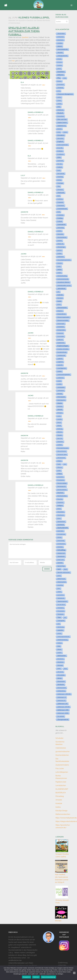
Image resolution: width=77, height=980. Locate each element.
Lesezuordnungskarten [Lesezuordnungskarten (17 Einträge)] (64, 374)
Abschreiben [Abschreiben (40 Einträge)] (61, 33)
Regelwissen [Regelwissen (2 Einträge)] (60, 502)
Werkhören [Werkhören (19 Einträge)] (61, 662)
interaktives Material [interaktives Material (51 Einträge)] (63, 282)
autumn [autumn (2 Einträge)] (59, 69)
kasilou (58, 807)
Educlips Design (62, 811)
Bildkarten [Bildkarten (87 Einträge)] (61, 75)
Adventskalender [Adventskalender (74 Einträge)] (63, 49)
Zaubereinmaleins (62, 765)
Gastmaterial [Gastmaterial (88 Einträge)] (61, 224)
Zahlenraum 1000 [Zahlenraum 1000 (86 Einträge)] (63, 710)
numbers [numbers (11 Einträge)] (60, 445)
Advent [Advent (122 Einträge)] (60, 46)
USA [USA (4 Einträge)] (59, 624)
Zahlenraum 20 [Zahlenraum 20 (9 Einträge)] (61, 700)
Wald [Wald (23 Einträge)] (59, 646)
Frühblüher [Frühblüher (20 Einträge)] (60, 215)
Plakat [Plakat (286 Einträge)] (60, 474)
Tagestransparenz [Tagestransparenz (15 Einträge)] (62, 601)
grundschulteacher (63, 752)
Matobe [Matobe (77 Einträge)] (60, 403)
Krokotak (59, 803)
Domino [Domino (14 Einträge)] (60, 129)
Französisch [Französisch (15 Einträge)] (61, 205)
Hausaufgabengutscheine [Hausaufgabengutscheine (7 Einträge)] (64, 260)
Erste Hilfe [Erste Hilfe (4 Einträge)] (60, 148)
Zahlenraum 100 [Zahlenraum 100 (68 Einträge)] (62, 704)
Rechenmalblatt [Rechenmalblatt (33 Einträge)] (62, 483)
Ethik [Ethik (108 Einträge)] (59, 157)
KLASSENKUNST (62, 789)
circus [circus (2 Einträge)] (59, 91)
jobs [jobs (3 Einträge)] (58, 292)
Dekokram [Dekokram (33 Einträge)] (60, 110)
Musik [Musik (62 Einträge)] (59, 426)
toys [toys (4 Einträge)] (65, 617)
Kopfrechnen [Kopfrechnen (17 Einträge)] (61, 343)
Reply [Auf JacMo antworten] (43, 257)
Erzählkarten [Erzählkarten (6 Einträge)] (61, 154)
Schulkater (60, 738)
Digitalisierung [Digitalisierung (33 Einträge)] (62, 126)
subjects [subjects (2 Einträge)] (59, 592)
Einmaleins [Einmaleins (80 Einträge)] (61, 135)
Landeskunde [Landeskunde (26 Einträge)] (61, 355)
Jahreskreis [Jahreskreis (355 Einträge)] (61, 288)
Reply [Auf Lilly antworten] (44, 178)
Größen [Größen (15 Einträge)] (60, 253)
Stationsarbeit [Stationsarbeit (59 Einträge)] (62, 582)
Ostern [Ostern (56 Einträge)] (60, 461)
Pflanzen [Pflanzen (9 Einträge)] (60, 467)
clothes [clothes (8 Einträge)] (59, 97)
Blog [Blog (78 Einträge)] (59, 78)
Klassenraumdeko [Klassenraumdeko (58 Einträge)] (63, 320)
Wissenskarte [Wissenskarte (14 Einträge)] (61, 681)
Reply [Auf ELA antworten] (44, 85)
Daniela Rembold (43, 20)
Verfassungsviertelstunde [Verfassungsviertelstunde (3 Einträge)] (63, 637)
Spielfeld (25, 37)
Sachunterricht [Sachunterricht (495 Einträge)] (63, 528)
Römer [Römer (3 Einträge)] (59, 518)
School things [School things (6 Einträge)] (61, 541)
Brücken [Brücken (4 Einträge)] (59, 81)
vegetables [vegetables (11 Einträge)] (60, 630)
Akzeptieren (27, 977)
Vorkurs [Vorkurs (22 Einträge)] (60, 643)
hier (13, 61)
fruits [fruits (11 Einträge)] (59, 212)
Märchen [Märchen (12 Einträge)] (60, 432)
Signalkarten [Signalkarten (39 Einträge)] (61, 556)
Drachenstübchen (62, 755)
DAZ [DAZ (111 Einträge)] (59, 107)
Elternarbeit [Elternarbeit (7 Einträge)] (60, 138)
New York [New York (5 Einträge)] (60, 438)
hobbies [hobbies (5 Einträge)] (59, 273)
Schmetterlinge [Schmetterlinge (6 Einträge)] (61, 534)
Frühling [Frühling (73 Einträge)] (60, 218)
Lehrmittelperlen (62, 772)
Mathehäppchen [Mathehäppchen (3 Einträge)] (61, 400)
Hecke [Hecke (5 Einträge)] (59, 266)
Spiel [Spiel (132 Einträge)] (59, 569)
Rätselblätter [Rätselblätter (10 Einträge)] (61, 512)
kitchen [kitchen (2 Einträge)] (59, 304)
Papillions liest (61, 782)
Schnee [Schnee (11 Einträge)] (59, 537)
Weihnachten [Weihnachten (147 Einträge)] (62, 656)
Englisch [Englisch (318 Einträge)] (60, 141)
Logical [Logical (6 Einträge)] (59, 381)
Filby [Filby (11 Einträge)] (59, 186)
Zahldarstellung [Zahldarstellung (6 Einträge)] (61, 691)
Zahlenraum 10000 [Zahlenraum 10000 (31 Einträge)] (63, 713)
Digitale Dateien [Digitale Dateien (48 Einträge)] (62, 122)
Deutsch (30, 20)
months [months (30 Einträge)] (60, 419)
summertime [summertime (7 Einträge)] (61, 595)
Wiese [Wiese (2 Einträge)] (66, 669)
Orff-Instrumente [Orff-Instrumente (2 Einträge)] (61, 458)
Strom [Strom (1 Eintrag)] (59, 588)
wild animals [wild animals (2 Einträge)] (60, 672)
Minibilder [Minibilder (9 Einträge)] (60, 406)
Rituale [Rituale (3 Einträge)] (59, 509)
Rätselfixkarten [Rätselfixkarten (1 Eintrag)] (61, 515)
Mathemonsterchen (63, 814)
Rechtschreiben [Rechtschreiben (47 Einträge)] (62, 496)
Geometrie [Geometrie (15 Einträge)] (60, 234)
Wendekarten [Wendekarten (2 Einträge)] (61, 659)
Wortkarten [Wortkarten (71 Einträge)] (61, 684)
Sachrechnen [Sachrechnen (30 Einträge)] (61, 521)
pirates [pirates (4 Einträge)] (59, 471)
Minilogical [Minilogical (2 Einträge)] (60, 413)
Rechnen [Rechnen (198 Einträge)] (60, 493)
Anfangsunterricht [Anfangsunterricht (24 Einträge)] (62, 56)
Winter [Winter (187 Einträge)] (60, 678)
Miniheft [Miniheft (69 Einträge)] (60, 409)
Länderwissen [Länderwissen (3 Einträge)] (61, 390)
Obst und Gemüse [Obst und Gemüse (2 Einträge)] (62, 451)
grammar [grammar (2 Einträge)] (60, 250)
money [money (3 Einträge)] (59, 416)
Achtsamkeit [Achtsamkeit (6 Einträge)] (61, 37)
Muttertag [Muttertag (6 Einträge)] (60, 429)
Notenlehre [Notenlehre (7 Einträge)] (60, 442)
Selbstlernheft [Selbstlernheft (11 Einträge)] (61, 553)
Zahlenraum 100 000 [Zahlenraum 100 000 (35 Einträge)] (64, 707)
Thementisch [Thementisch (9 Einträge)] (61, 611)
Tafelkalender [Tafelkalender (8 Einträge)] (61, 598)
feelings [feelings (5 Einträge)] (59, 180)
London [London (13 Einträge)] (59, 384)
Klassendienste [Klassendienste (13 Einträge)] (62, 314)
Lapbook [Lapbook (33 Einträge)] (60, 359)
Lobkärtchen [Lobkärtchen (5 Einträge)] (61, 378)
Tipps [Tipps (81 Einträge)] (59, 617)
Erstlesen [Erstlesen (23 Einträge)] (60, 151)
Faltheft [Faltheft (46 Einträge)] (60, 167)
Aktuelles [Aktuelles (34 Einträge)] (60, 52)
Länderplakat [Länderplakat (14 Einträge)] (61, 387)
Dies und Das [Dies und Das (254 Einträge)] (62, 119)
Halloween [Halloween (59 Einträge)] (61, 257)
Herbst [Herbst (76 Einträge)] (60, 269)
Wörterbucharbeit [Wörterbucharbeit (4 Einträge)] (62, 688)
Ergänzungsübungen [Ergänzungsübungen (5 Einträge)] (63, 145)
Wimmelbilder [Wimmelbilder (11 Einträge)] (61, 675)
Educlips (58, 921)
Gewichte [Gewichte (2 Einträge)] (60, 241)
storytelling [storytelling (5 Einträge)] (60, 585)
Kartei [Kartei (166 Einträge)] (59, 301)
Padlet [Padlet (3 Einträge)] (59, 464)
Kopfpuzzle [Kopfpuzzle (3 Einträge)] (60, 340)
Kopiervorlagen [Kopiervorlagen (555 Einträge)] (63, 346)
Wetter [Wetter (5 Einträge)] (59, 669)
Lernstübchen (61, 785)
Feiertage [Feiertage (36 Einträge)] (60, 183)
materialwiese (61, 748)
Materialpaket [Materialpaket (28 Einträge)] (61, 397)
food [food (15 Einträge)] (59, 196)
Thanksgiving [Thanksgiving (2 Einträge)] (61, 608)
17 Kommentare (14, 23)
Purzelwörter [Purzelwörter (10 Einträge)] (61, 480)
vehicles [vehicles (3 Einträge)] (59, 633)
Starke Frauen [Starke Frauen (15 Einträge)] (61, 579)
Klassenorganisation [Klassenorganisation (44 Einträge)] (63, 317)
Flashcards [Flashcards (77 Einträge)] (61, 193)
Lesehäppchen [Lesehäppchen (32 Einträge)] (62, 368)
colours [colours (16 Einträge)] (59, 104)
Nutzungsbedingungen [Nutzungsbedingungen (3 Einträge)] (63, 448)
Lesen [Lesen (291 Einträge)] (60, 371)
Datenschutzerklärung (48, 977)
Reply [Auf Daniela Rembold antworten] (30, 118)
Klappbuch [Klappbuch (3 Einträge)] (60, 311)
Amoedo (59, 800)
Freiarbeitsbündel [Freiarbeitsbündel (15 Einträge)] (62, 209)
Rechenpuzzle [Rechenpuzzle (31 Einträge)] (62, 486)
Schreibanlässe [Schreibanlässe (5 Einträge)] (61, 544)
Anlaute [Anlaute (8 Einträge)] (59, 59)
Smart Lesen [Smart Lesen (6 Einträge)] (61, 560)
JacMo (24, 254)
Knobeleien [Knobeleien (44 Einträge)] (61, 327)
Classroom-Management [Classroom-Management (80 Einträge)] (65, 94)
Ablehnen (36, 977)
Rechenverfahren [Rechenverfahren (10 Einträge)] (62, 490)
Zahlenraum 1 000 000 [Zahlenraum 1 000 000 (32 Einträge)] (64, 694)
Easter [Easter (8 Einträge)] (65, 132)
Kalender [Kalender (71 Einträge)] (60, 295)
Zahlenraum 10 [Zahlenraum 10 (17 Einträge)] (62, 697)
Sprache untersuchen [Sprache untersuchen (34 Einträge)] (64, 572)
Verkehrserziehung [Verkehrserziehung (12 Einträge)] (62, 640)
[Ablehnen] (74, 973)
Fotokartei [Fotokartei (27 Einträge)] (60, 202)
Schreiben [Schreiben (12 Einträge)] (60, 547)
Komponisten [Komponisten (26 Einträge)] (61, 330)
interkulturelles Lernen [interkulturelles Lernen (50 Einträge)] (64, 285)
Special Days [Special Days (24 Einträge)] (61, 566)
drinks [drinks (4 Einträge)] (59, 132)
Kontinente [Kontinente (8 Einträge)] (60, 333)
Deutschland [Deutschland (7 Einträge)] (61, 116)
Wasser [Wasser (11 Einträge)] (59, 649)
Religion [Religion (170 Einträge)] (60, 505)
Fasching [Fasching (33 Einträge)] (60, 177)
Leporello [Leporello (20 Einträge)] (60, 365)
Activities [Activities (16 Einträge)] (60, 43)
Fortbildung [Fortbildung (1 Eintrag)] (60, 199)
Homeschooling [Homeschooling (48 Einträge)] (62, 276)
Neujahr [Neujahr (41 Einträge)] (60, 435)
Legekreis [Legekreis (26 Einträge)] (60, 362)
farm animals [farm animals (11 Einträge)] (61, 174)
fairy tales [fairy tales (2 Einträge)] (60, 164)
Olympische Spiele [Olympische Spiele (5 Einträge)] (62, 454)
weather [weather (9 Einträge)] (60, 652)
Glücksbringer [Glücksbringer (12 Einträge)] (61, 247)
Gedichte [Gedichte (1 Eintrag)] (59, 231)
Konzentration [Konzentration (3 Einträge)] (61, 336)
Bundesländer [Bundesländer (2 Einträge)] (61, 84)
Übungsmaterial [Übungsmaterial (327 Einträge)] (63, 719)
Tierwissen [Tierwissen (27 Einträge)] (61, 614)
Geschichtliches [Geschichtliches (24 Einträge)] (62, 237)
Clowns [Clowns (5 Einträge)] (59, 100)
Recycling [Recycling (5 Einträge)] (60, 499)
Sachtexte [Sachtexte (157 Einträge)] (61, 525)
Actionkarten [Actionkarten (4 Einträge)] (61, 40)
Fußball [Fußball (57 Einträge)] (60, 221)
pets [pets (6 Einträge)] (65, 464)
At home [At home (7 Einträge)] (60, 62)
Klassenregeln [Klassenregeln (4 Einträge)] (61, 324)
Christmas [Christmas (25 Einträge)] (60, 88)
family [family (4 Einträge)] (59, 170)
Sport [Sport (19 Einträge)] (65, 569)
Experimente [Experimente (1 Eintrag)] (60, 161)
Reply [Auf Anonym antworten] (43, 215)
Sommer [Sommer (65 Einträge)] (60, 563)
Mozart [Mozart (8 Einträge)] (59, 422)
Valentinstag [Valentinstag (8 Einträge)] (61, 627)
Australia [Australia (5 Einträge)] (60, 65)
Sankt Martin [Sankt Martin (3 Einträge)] (60, 531)
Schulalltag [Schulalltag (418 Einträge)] (61, 550)
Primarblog (60, 796)
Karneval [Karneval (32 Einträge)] (60, 298)
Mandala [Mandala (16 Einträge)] (60, 394)
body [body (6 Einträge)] (65, 78)
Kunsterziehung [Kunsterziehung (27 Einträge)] (62, 352)
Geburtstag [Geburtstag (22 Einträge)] (61, 228)
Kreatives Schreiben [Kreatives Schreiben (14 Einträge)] (63, 349)
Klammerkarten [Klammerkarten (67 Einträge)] (62, 308)
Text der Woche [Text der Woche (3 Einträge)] (61, 605)
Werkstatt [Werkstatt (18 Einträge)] (60, 665)
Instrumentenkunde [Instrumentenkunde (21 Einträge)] (63, 279)
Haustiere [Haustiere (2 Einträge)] (60, 263)
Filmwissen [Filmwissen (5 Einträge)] (60, 189)
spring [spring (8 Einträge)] (59, 576)
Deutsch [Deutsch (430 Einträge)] (60, 113)
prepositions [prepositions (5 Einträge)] (60, 477)
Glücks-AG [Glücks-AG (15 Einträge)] (60, 244)
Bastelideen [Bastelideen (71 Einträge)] (61, 72)
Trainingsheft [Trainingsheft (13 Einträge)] (61, 621)
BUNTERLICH (61, 793)
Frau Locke (60, 768)
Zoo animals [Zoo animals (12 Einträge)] (61, 716)
